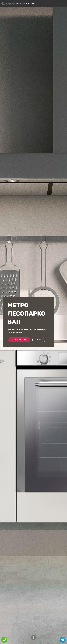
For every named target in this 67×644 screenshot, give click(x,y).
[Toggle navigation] (64, 3)
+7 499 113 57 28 (19, 340)
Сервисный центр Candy (26, 3)
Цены (39, 340)
